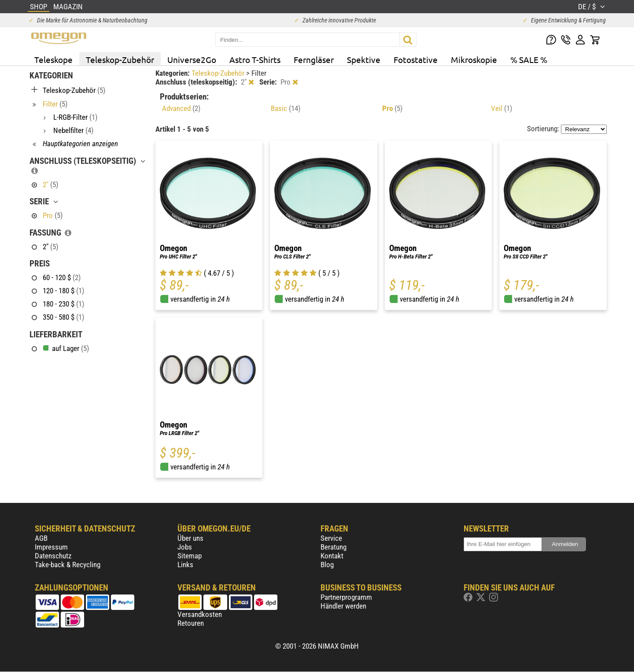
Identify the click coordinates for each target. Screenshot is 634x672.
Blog (327, 565)
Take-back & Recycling (68, 565)
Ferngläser (314, 59)
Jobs (185, 547)
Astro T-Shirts (255, 59)
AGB (41, 538)
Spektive (364, 59)
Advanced (181, 108)
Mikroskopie (474, 59)
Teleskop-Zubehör (120, 59)
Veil (501, 108)
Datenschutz (53, 556)
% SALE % (529, 59)
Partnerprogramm (346, 597)
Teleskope (53, 59)
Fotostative (416, 59)
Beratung (334, 547)
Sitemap (190, 556)
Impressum (51, 547)
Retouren (191, 623)
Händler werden (343, 606)
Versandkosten (200, 614)
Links (185, 565)
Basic (286, 108)
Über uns (190, 538)
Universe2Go (192, 59)
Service (331, 538)
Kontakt (332, 556)
